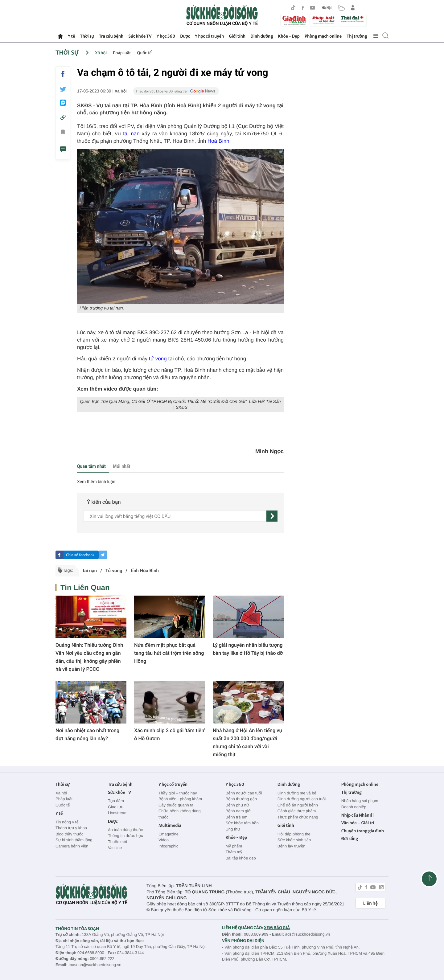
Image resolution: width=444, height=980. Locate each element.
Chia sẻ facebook (80, 555)
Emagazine (169, 834)
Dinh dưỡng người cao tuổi (302, 799)
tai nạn (131, 134)
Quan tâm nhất (91, 466)
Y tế (71, 36)
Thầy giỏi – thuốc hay (178, 793)
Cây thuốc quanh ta (176, 805)
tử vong (158, 359)
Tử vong (114, 571)
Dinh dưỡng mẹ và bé (297, 793)
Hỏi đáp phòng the (294, 834)
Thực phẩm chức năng (298, 817)
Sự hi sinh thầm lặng (74, 840)
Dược (185, 36)
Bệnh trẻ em (236, 817)
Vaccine (115, 848)
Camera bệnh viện (72, 846)
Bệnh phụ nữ (237, 805)
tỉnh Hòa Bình (145, 571)
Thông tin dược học (125, 836)
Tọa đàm (116, 801)
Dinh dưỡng (262, 36)
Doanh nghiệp (354, 807)
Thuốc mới (117, 842)
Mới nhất (121, 466)
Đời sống (350, 839)
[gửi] (272, 516)
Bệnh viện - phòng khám (180, 799)
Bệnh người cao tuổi (244, 793)
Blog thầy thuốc (69, 834)
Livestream (118, 813)
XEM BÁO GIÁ (277, 928)
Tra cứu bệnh (111, 36)
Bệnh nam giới (238, 811)
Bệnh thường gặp (241, 799)
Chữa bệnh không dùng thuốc (180, 814)
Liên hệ (370, 903)
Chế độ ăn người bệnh (298, 805)
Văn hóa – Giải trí (358, 823)
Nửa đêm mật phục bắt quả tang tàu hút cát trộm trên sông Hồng (169, 653)
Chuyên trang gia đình (363, 831)
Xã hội (101, 53)
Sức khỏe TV (140, 36)
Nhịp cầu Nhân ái (358, 815)
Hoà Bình (218, 141)
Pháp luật (122, 53)
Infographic (168, 846)
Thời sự (87, 36)
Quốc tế (144, 53)
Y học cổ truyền (209, 36)
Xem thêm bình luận (96, 482)
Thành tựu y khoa (71, 828)
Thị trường (357, 36)
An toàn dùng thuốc (125, 830)
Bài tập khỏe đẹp (240, 858)
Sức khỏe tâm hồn (242, 823)
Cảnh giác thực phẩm (297, 811)
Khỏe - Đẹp (289, 36)
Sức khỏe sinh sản (294, 840)
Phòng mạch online (323, 36)
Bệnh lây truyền (292, 846)
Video (164, 840)
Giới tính (237, 36)
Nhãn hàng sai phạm (360, 801)
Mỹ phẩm (234, 846)
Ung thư (233, 829)
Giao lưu (116, 807)
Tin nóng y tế (67, 822)
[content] (175, 516)
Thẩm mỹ (234, 852)
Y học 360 (166, 36)
